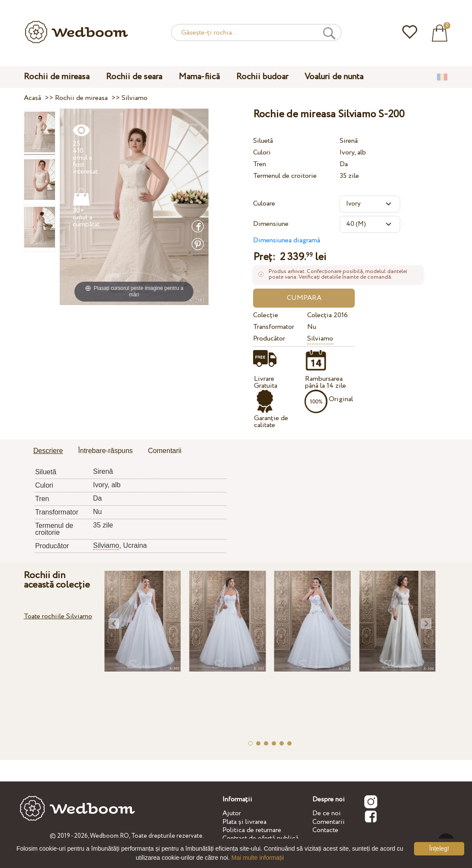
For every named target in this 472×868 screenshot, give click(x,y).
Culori (262, 153)
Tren (260, 164)
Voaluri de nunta (334, 77)
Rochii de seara (134, 77)
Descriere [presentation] (48, 451)
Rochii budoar (262, 77)
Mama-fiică (199, 77)
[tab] (48, 451)
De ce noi (327, 813)
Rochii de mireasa (57, 77)
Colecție (266, 315)
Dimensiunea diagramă (287, 240)
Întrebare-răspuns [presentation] (106, 451)
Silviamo (320, 339)
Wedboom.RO (109, 836)
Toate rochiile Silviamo (58, 616)
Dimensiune (271, 224)
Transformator (274, 327)
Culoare (264, 204)
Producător (269, 339)
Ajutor (232, 813)
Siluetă (263, 141)
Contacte (325, 830)
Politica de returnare (252, 830)
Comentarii (329, 822)
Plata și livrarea (244, 822)
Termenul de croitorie (285, 176)
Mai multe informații (258, 858)
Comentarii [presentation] (165, 451)
